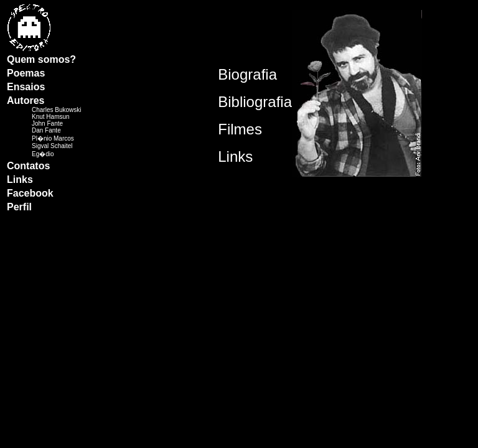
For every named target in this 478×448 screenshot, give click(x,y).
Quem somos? (41, 59)
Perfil (19, 207)
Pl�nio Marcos (53, 138)
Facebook (30, 193)
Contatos (28, 166)
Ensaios (26, 87)
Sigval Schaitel (52, 146)
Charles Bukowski (56, 110)
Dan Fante (46, 130)
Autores (26, 100)
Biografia (247, 74)
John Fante (47, 124)
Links (20, 180)
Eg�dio (43, 154)
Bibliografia (255, 102)
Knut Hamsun (51, 117)
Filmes (240, 129)
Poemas (26, 73)
